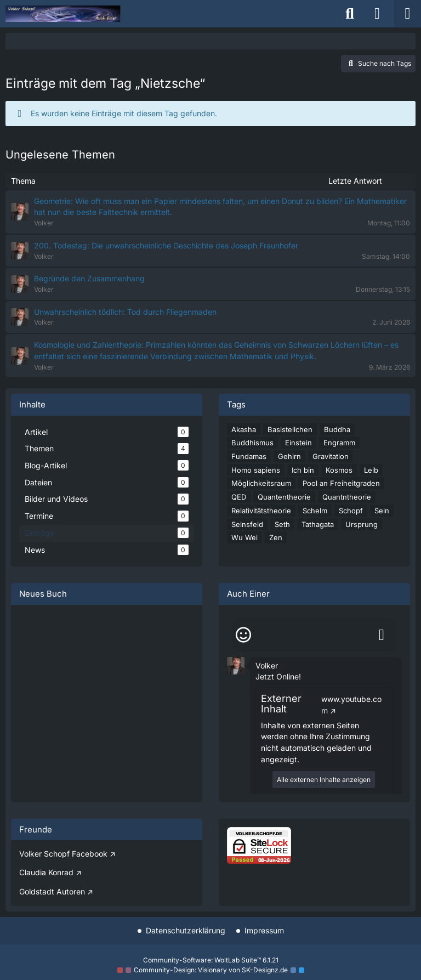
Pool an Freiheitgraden (341, 483)
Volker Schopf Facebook (63, 854)
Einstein (298, 443)
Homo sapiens (256, 470)
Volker (267, 665)
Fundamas (249, 456)
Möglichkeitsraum (261, 483)
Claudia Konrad (46, 872)
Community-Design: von (211, 970)
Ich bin (303, 470)
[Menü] (407, 14)
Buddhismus (252, 443)
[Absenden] (382, 635)
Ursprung (362, 524)
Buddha (337, 429)
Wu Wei (244, 537)
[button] (236, 664)
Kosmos (339, 470)
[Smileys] (243, 635)
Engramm (339, 443)
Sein (382, 511)
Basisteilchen (290, 429)
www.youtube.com (351, 705)
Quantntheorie (347, 497)
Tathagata (318, 524)
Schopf (351, 511)
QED (239, 497)
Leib (371, 470)
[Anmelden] (377, 14)
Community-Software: (211, 960)
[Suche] (350, 14)
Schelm (315, 511)
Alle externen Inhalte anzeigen (324, 780)
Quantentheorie (284, 497)
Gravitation (331, 456)
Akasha (244, 429)
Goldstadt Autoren (52, 891)
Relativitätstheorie (261, 511)
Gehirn (289, 456)
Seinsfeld (247, 524)
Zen (276, 537)
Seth (282, 524)
